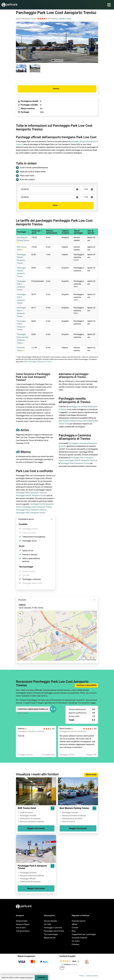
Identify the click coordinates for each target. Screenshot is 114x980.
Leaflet (82, 660)
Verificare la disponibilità (86, 685)
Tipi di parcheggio (51, 934)
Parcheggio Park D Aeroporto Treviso (37, 507)
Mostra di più (91, 775)
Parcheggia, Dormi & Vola (54, 931)
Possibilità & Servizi (26, 519)
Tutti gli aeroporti (23, 931)
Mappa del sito (50, 938)
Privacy (82, 976)
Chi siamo (76, 941)
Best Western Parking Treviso (23, 240)
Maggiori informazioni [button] (27, 978)
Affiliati (75, 924)
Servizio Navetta (50, 921)
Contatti (75, 928)
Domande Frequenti (80, 938)
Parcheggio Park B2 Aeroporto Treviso (80, 460)
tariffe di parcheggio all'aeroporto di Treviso (38, 362)
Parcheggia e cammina (53, 928)
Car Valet (47, 924)
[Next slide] (96, 40)
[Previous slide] (18, 40)
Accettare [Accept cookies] (41, 977)
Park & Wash (88, 421)
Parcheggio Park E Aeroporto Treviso (30, 510)
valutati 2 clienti (65, 19)
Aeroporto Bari (22, 921)
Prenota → (57, 89)
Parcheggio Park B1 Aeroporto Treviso (31, 496)
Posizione (22, 600)
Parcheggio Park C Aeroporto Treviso (31, 493)
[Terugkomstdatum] (49, 189)
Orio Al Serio (21, 928)
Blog (74, 931)
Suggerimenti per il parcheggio (84, 934)
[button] (28, 232)
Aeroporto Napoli (23, 924)
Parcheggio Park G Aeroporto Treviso (31, 513)
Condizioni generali (92, 976)
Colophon (76, 944)
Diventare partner (79, 921)
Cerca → (56, 205)
